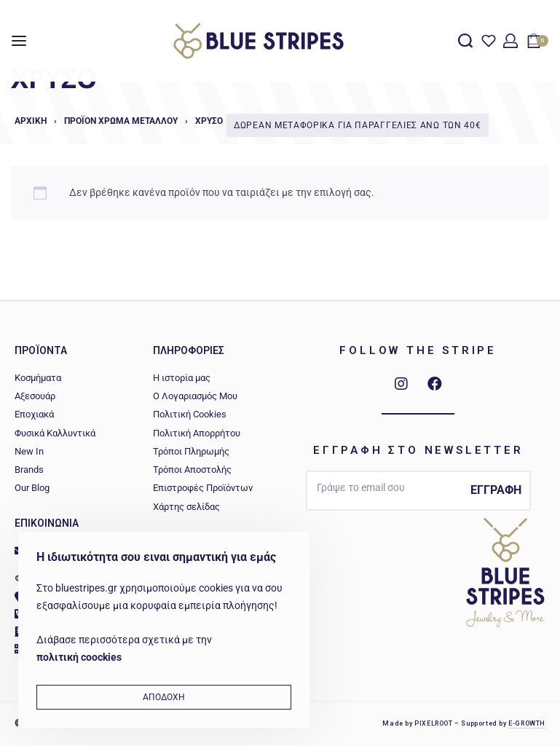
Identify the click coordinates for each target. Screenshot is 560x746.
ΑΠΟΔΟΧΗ (164, 697)
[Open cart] (537, 41)
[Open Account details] (510, 41)
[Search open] (465, 41)
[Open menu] (19, 41)
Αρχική (31, 121)
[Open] (489, 41)
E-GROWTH (527, 723)
